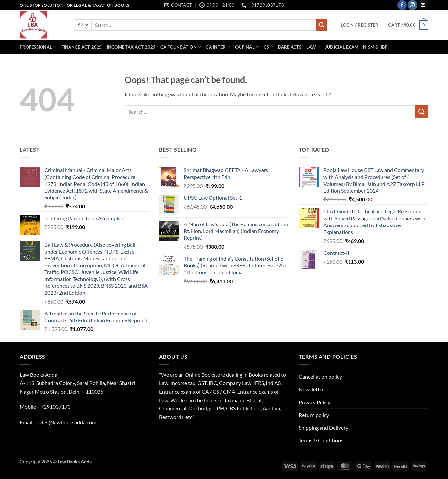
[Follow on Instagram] (413, 5)
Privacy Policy (315, 402)
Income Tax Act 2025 (131, 47)
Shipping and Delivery (323, 427)
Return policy (314, 415)
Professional (38, 47)
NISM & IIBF (375, 47)
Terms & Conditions (321, 440)
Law (313, 47)
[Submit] (322, 25)
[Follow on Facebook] (402, 5)
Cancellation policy (320, 377)
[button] (359, 25)
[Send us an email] (423, 5)
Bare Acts (290, 47)
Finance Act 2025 (82, 47)
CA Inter (218, 47)
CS (268, 47)
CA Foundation (181, 47)
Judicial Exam (342, 47)
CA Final (247, 47)
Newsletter (311, 389)
